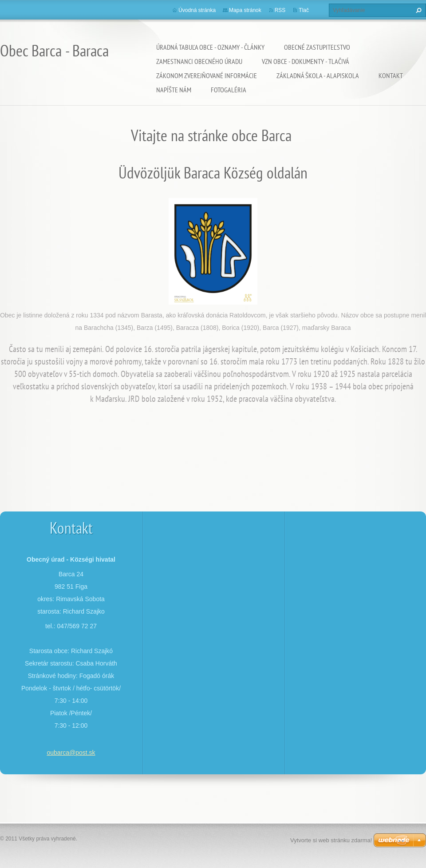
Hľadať (418, 10)
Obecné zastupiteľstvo (317, 47)
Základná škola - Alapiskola (318, 75)
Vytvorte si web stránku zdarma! (331, 840)
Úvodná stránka (197, 10)
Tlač (304, 10)
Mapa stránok (245, 10)
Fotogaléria (229, 90)
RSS (280, 10)
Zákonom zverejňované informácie (207, 75)
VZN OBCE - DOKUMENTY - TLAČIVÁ (306, 61)
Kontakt (391, 75)
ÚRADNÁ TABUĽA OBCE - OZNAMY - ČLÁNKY (210, 47)
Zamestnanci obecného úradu (199, 61)
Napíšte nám (174, 90)
